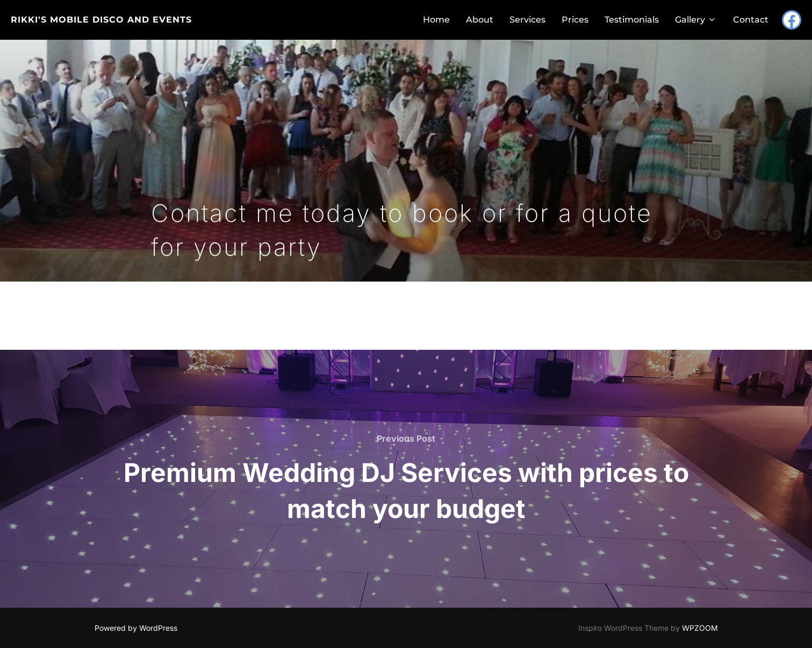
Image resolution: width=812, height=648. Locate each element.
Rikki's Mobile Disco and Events (101, 20)
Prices (575, 20)
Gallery (696, 20)
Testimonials (632, 20)
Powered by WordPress (136, 628)
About (480, 20)
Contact (751, 20)
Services (527, 20)
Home (436, 20)
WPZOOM (700, 628)
